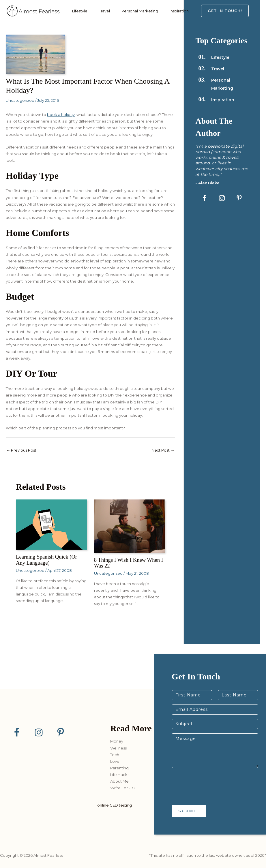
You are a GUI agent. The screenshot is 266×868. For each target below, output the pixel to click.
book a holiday (61, 114)
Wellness (118, 748)
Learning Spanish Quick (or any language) (49, 560)
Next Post (161, 450)
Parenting (119, 768)
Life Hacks (120, 775)
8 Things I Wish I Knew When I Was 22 (129, 563)
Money (117, 741)
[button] (231, 11)
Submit (189, 811)
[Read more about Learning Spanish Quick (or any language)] (51, 525)
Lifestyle (78, 11)
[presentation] (216, 796)
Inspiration (169, 11)
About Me (119, 781)
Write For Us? (123, 788)
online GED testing (115, 805)
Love (115, 762)
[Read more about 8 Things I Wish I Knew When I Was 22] (130, 526)
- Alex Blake (208, 183)
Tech (115, 755)
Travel (100, 11)
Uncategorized (20, 100)
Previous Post (23, 450)
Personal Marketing (133, 11)
